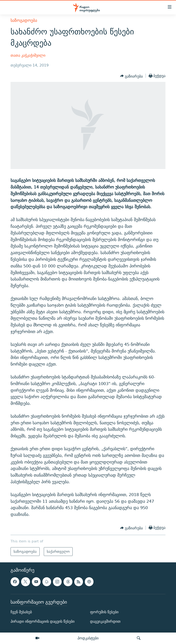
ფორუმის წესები (104, 612)
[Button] (131, 76)
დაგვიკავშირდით (105, 621)
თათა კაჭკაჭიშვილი (28, 55)
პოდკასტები (88, 638)
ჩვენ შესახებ (21, 612)
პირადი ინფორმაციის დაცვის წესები (43, 621)
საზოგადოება (24, 20)
